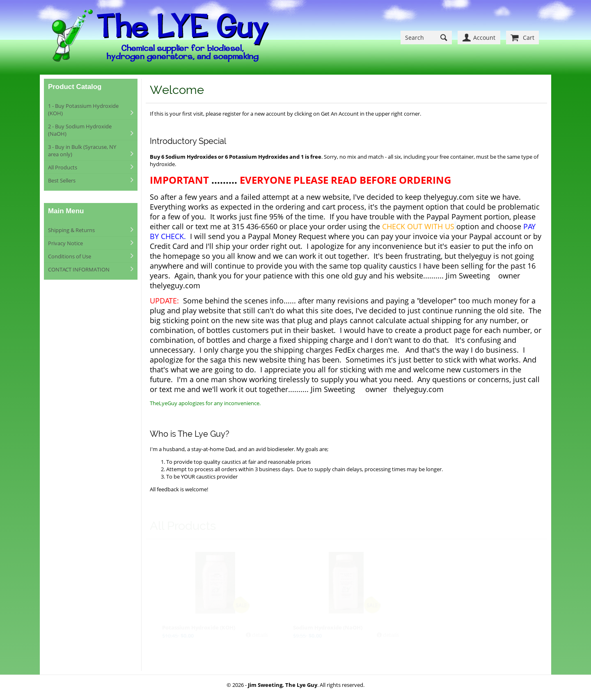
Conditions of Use (70, 256)
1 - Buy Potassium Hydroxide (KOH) (83, 109)
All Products (63, 167)
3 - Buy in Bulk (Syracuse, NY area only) (82, 150)
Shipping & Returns (71, 230)
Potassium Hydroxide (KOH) (199, 627)
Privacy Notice (65, 243)
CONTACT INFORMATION (79, 269)
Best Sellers (62, 180)
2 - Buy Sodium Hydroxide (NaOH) (80, 130)
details (259, 635)
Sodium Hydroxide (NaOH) (328, 627)
